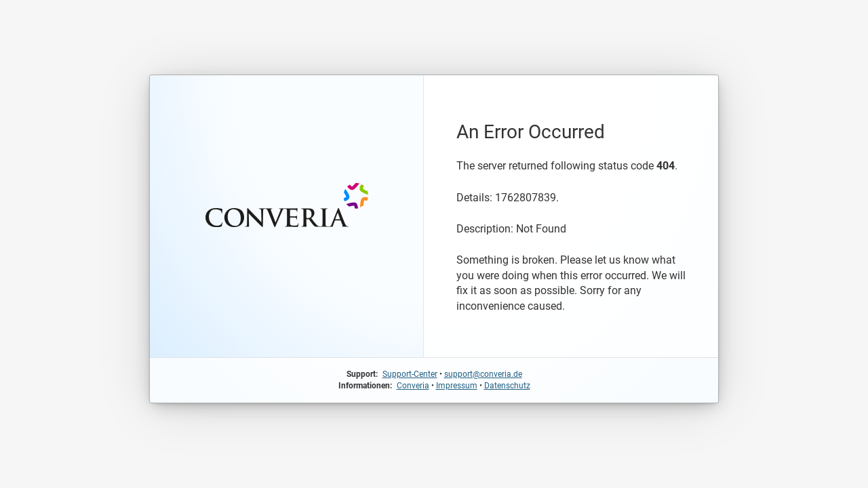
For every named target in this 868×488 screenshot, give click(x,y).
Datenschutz (507, 386)
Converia (413, 386)
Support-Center (410, 374)
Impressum (457, 386)
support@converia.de (483, 374)
